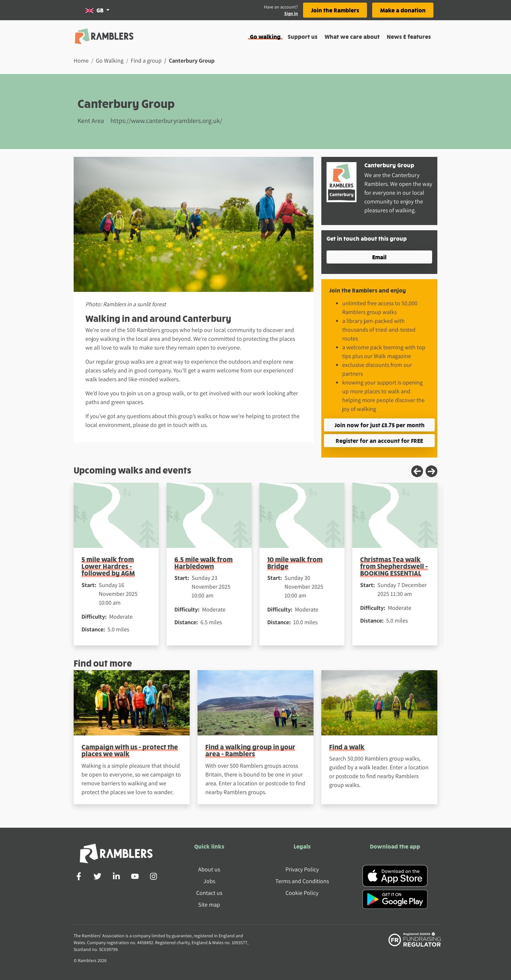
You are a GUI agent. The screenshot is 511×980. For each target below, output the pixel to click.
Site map (209, 905)
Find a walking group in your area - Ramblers (250, 750)
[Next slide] (431, 471)
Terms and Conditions (302, 881)
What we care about (352, 36)
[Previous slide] (417, 471)
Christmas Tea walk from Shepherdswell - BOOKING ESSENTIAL (394, 566)
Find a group (146, 60)
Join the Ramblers (335, 10)
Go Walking (110, 60)
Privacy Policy (302, 869)
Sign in (291, 13)
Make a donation (403, 10)
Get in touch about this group (367, 238)
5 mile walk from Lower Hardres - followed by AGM (108, 566)
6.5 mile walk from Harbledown (204, 563)
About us (209, 869)
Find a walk (347, 747)
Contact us (209, 893)
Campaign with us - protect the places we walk (130, 750)
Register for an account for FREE (379, 440)
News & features (409, 36)
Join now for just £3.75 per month (380, 425)
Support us (303, 36)
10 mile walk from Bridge (295, 563)
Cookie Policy (302, 893)
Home (81, 60)
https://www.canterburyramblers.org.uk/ (166, 121)
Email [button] (379, 257)
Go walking (265, 36)
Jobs (209, 881)
